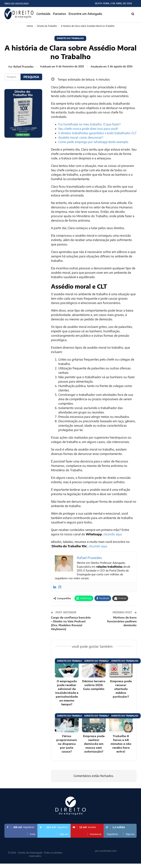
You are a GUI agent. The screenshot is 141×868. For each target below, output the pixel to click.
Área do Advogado (17, 4)
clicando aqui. (113, 534)
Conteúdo (43, 14)
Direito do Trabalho (70, 38)
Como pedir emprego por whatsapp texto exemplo (93, 142)
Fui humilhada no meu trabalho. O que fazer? (89, 124)
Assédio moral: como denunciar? (81, 138)
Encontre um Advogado (85, 14)
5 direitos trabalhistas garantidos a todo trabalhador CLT (97, 133)
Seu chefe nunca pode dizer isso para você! (88, 129)
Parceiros (59, 14)
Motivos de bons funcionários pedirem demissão (122, 621)
